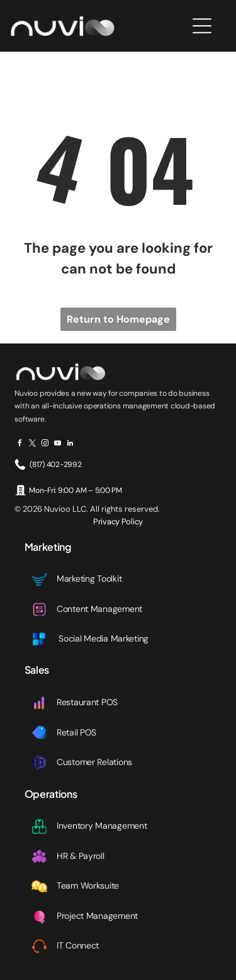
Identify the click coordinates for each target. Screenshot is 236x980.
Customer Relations (94, 762)
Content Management (99, 609)
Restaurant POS (87, 702)
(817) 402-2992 (56, 464)
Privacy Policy (118, 522)
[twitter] (32, 445)
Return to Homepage (118, 319)
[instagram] (45, 445)
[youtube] (58, 445)
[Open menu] (202, 26)
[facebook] (20, 445)
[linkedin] (70, 445)
